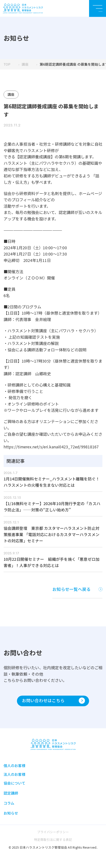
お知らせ (11, 816)
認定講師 (11, 796)
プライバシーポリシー (53, 835)
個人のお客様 (15, 768)
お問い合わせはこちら (53, 703)
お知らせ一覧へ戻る (77, 591)
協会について (14, 786)
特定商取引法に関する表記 (53, 842)
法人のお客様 (15, 777)
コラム (9, 806)
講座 (25, 64)
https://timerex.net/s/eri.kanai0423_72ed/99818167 (52, 447)
